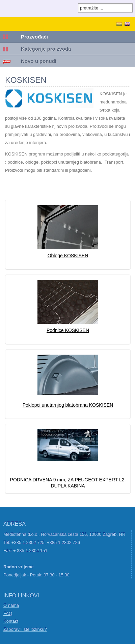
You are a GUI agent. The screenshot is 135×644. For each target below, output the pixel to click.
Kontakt (11, 621)
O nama (11, 605)
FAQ (8, 613)
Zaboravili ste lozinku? (25, 629)
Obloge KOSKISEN (68, 256)
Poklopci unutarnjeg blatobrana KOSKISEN (68, 405)
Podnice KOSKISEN (68, 330)
